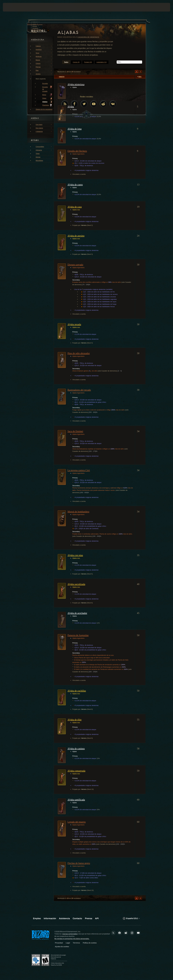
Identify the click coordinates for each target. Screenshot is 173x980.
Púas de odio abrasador (79, 353)
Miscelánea (39, 161)
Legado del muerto (77, 822)
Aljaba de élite (75, 720)
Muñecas (44, 56)
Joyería (44, 74)
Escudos (45, 84)
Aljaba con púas (75, 555)
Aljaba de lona (75, 129)
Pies (44, 70)
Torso (44, 53)
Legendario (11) (102, 62)
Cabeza (44, 46)
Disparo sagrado (75, 265)
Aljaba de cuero (75, 185)
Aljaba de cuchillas (77, 691)
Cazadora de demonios (88, 37)
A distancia (44, 131)
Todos (66, 62)
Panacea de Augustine (78, 635)
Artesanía (44, 150)
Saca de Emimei (75, 431)
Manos (44, 60)
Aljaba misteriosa (76, 84)
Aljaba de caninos (76, 749)
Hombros (44, 49)
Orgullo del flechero (77, 151)
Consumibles (44, 147)
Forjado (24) (88, 62)
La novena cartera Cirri (79, 470)
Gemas (38, 157)
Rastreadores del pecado (79, 390)
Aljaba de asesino (76, 236)
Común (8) (76, 62)
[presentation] (12, 7)
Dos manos (44, 128)
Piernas (44, 67)
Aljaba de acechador (77, 613)
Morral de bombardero (78, 512)
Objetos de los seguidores (44, 109)
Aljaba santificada (76, 800)
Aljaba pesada (74, 324)
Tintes (38, 154)
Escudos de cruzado (48, 89)
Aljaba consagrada (76, 771)
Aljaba (71, 107)
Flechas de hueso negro (79, 863)
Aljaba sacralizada (76, 584)
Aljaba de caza (75, 207)
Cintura (44, 63)
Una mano (44, 124)
